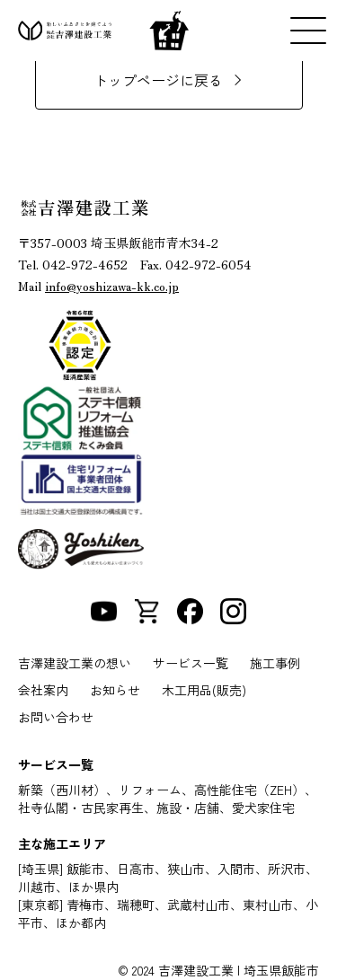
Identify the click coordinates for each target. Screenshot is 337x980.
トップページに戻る (158, 80)
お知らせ (115, 690)
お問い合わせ (56, 717)
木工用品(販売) (204, 690)
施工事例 (275, 663)
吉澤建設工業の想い (75, 663)
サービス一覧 (191, 663)
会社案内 (43, 690)
